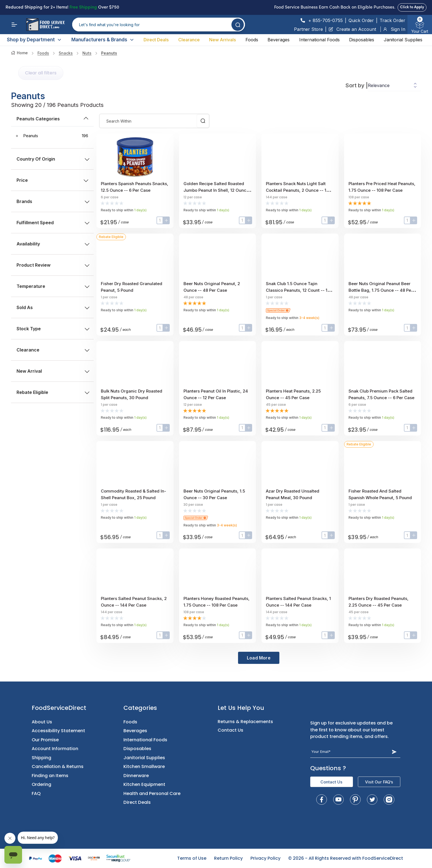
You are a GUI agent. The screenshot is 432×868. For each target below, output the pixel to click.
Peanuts (109, 53)
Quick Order (361, 20)
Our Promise (45, 740)
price (52, 180)
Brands (53, 201)
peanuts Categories (53, 119)
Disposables (362, 40)
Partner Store (308, 29)
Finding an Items (50, 776)
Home (19, 53)
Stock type (53, 329)
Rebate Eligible (53, 392)
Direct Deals (156, 40)
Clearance (189, 40)
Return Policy (228, 858)
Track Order (392, 20)
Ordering (41, 784)
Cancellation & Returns (58, 766)
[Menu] (14, 25)
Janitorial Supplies (403, 40)
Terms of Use (192, 858)
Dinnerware (136, 776)
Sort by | (357, 85)
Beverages (279, 40)
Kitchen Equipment (144, 784)
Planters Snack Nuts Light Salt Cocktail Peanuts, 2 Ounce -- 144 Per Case (299, 190)
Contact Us (230, 730)
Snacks (66, 53)
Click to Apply (412, 7)
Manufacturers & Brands (103, 40)
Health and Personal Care (152, 793)
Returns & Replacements (245, 722)
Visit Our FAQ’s (379, 782)
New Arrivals (222, 40)
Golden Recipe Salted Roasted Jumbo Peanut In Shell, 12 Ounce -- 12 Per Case (216, 190)
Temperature (53, 286)
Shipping (41, 758)
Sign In (394, 29)
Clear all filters (41, 73)
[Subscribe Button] (394, 752)
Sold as (53, 307)
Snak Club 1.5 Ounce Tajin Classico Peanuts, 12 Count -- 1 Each (297, 290)
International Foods (319, 40)
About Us (42, 722)
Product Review (53, 265)
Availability (53, 244)
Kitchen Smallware (144, 766)
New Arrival (53, 371)
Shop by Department (34, 40)
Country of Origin (53, 159)
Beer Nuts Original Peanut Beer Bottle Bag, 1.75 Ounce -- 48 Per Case (381, 290)
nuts (87, 53)
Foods (252, 40)
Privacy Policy (265, 858)
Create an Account (352, 29)
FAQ (36, 793)
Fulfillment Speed (53, 223)
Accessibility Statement (58, 731)
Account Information (55, 749)
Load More (259, 658)
